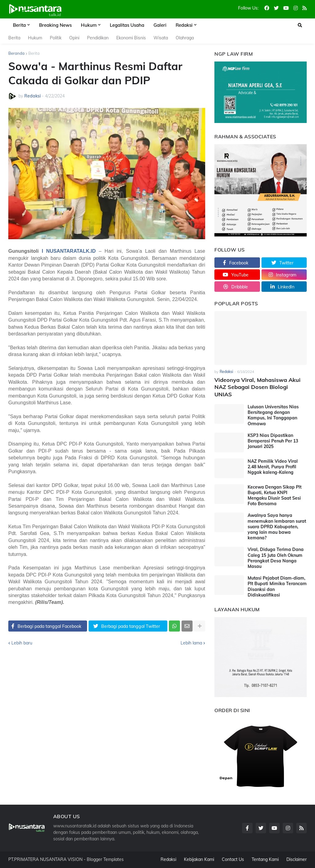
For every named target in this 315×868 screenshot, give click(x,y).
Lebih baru (22, 643)
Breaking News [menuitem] (55, 25)
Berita (14, 38)
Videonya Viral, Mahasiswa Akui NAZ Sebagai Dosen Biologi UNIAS (257, 387)
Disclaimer (297, 859)
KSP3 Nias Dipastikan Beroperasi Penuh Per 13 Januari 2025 (273, 441)
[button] (300, 25)
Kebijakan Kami (199, 859)
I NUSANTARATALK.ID (69, 251)
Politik (56, 38)
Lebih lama (191, 643)
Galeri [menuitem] (160, 25)
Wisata (161, 38)
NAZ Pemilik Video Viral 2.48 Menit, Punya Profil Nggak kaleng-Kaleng (273, 467)
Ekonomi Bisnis (131, 38)
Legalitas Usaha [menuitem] (127, 25)
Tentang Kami (265, 859)
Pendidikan (98, 38)
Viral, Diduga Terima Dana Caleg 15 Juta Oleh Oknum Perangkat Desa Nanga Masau (276, 558)
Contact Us (233, 859)
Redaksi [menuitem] (184, 25)
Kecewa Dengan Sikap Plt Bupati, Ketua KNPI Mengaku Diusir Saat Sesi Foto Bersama (275, 495)
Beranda (16, 53)
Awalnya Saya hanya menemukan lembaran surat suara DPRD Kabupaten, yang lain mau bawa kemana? (277, 527)
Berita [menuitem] (19, 25)
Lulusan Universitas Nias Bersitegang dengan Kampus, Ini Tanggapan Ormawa (273, 415)
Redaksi (168, 859)
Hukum (35, 38)
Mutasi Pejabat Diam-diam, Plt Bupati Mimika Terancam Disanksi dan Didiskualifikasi (277, 587)
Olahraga (185, 38)
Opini (74, 38)
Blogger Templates (105, 859)
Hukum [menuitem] (89, 25)
